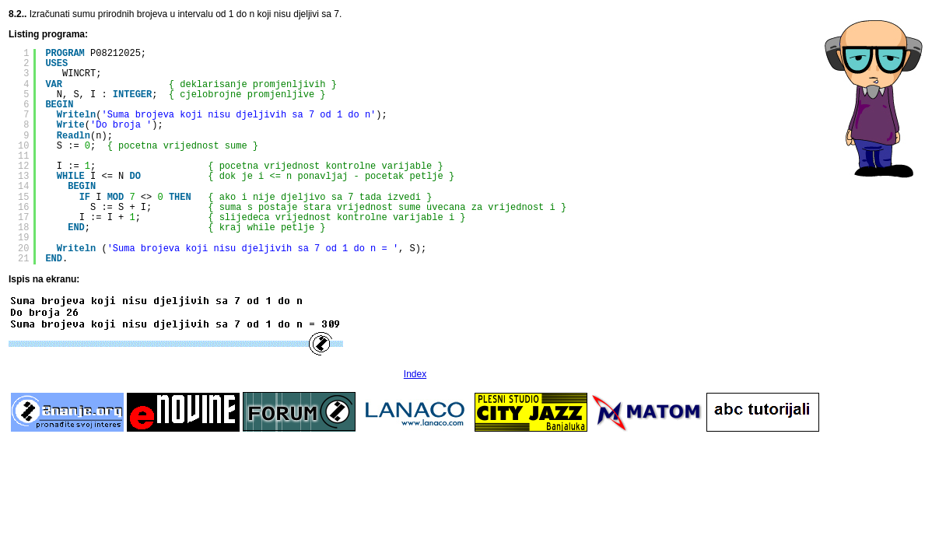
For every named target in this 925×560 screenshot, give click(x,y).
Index (415, 374)
